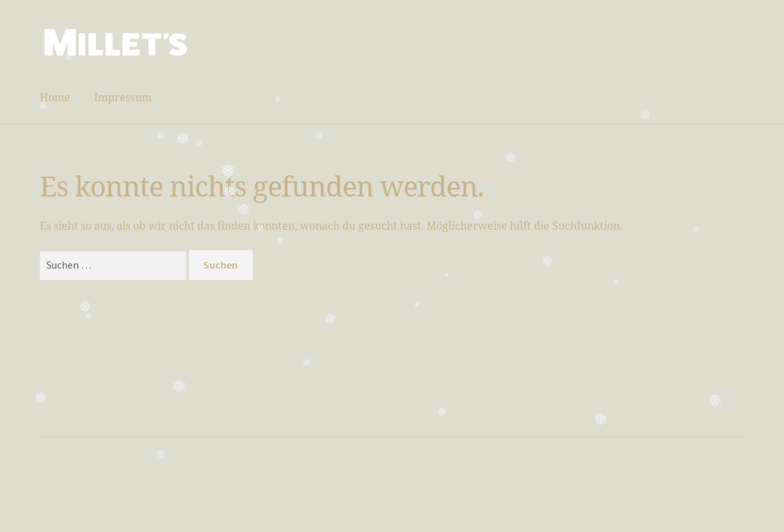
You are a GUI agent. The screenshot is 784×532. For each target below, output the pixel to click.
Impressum (123, 97)
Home (55, 97)
